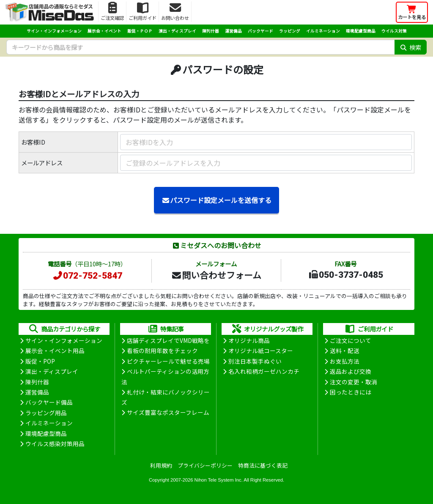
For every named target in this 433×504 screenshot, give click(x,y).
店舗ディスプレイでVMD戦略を (168, 340)
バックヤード (260, 31)
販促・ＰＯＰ (140, 31)
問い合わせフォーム (216, 275)
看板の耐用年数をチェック (162, 351)
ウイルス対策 (394, 31)
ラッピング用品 (46, 413)
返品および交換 (351, 371)
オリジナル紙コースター (261, 351)
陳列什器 (211, 31)
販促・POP (40, 361)
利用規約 (161, 465)
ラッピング (290, 31)
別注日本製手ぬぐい (255, 361)
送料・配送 (345, 351)
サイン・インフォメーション (54, 31)
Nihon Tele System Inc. (219, 480)
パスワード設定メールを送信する (216, 200)
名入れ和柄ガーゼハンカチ (264, 371)
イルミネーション (323, 31)
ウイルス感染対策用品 (55, 444)
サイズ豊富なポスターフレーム (168, 412)
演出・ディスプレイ (177, 31)
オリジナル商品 (249, 340)
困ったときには (351, 392)
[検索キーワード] (200, 47)
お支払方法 (345, 361)
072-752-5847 (87, 276)
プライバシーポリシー (205, 465)
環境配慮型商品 (361, 31)
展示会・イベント (104, 31)
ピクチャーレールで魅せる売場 (168, 361)
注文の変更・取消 (354, 382)
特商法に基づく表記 (263, 465)
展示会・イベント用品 (55, 351)
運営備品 (233, 31)
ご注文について (351, 340)
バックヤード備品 (49, 402)
